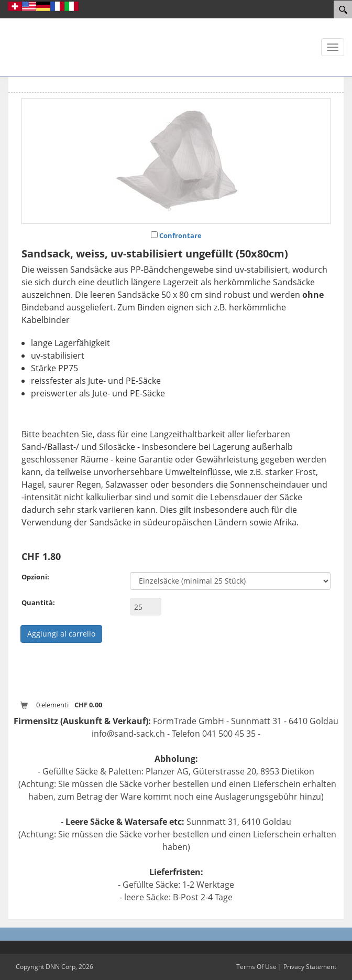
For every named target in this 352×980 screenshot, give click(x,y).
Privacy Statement (310, 967)
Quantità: (38, 602)
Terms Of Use (256, 967)
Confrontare (180, 235)
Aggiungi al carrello (61, 634)
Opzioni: (35, 577)
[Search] (343, 9)
